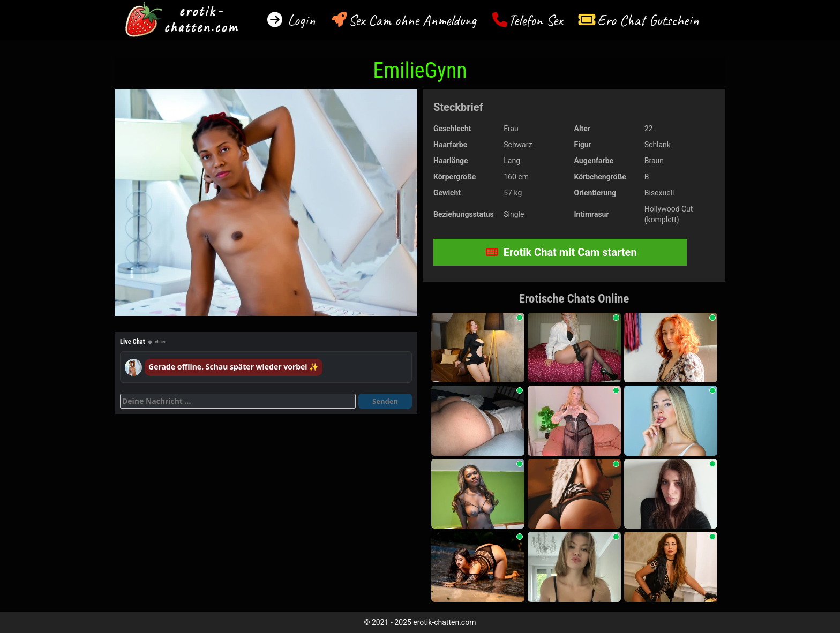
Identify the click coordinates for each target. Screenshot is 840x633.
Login (300, 20)
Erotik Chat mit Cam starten (561, 252)
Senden (385, 401)
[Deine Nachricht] (238, 401)
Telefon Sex (535, 20)
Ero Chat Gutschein (648, 20)
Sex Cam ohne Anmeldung (412, 20)
